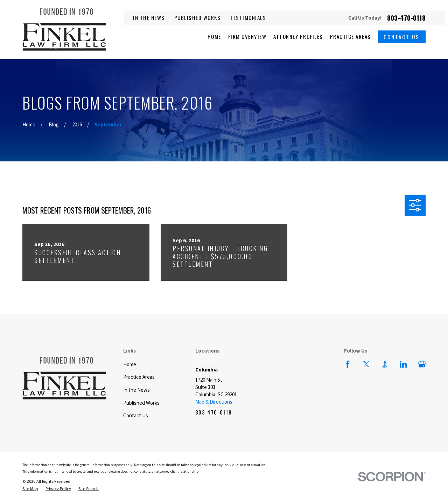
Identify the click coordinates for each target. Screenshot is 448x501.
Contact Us (402, 37)
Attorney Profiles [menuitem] (298, 37)
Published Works (198, 18)
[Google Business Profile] (422, 364)
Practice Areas (139, 377)
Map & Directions (214, 402)
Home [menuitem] (214, 37)
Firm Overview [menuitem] (247, 37)
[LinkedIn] (403, 364)
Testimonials (248, 18)
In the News (149, 18)
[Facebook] (348, 364)
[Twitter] (366, 364)
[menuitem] (30, 489)
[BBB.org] (385, 364)
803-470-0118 (406, 18)
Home (130, 364)
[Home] (64, 30)
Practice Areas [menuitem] (351, 37)
